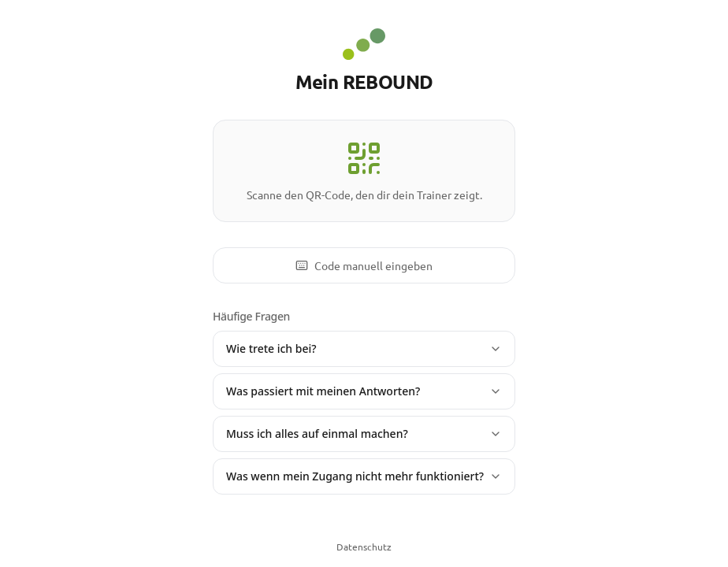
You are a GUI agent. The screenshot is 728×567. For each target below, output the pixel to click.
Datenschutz (364, 547)
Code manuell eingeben (364, 265)
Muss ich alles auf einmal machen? (364, 434)
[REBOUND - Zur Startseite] (364, 44)
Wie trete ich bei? (364, 348)
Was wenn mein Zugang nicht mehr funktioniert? (364, 476)
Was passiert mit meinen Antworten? (364, 391)
